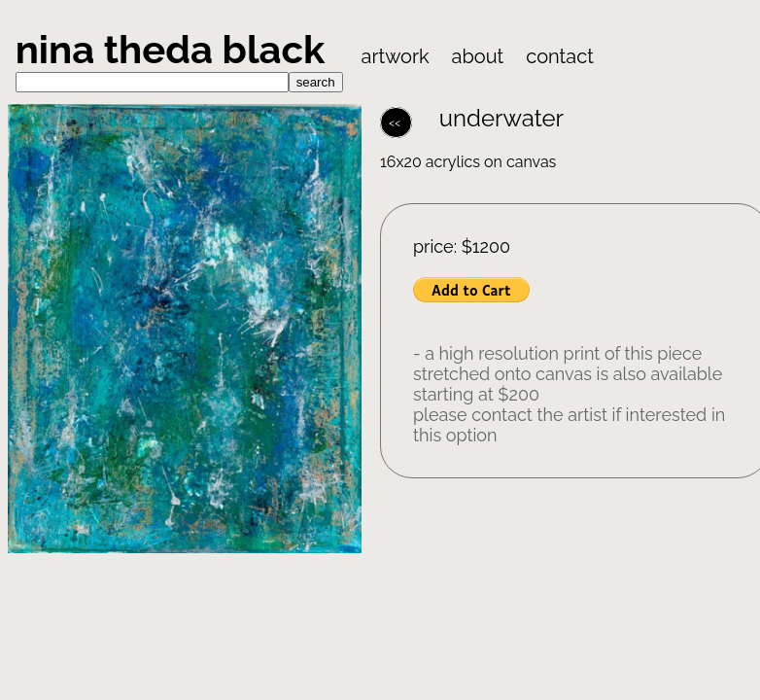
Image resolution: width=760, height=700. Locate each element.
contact (560, 56)
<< (396, 122)
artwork (396, 56)
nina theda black (175, 49)
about (478, 56)
